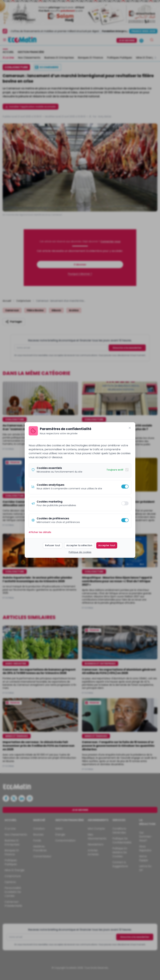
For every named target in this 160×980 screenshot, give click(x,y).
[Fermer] (130, 428)
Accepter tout (107, 545)
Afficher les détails (40, 532)
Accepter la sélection (79, 545)
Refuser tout (53, 545)
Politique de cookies (80, 552)
